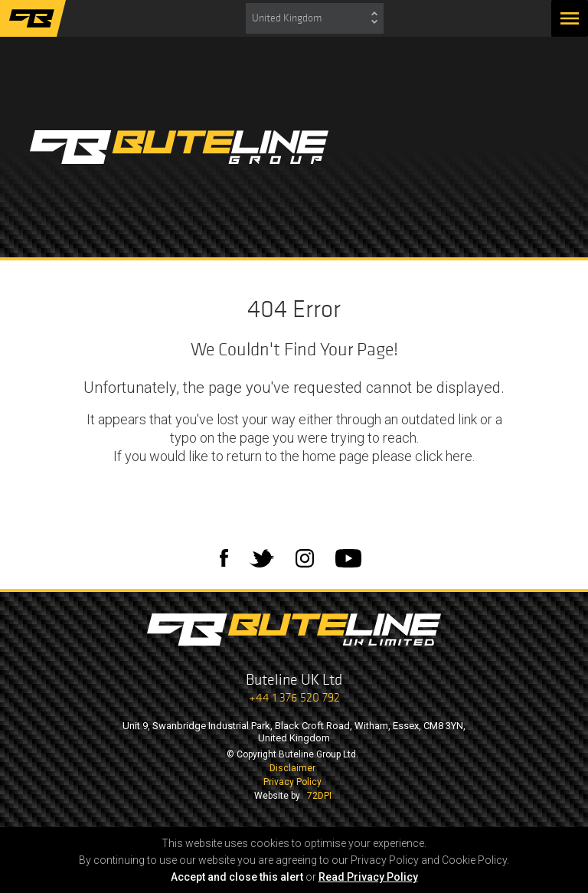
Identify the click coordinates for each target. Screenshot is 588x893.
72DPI (319, 796)
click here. (445, 456)
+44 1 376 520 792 (294, 697)
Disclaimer (292, 768)
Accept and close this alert (237, 877)
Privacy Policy (292, 782)
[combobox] (315, 18)
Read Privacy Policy (368, 877)
